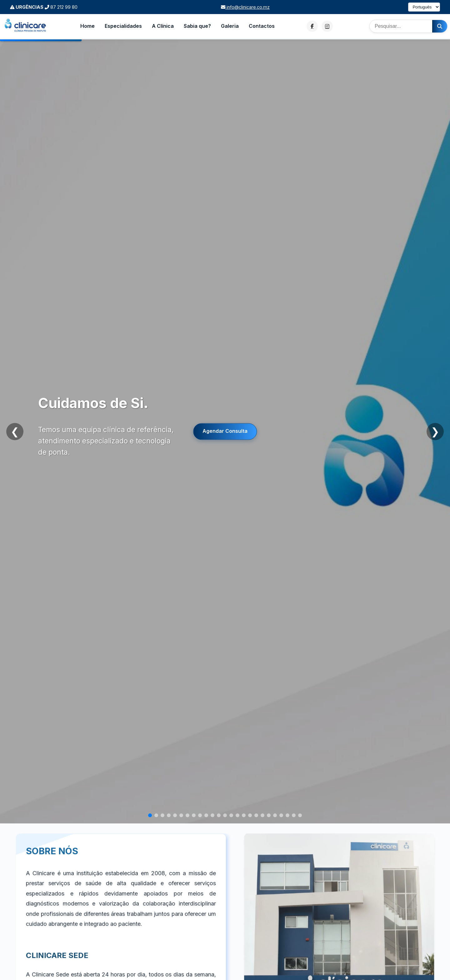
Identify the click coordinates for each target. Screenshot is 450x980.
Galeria (230, 26)
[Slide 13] (225, 815)
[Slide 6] (181, 815)
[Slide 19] (262, 815)
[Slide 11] (212, 815)
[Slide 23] (287, 815)
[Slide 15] (237, 815)
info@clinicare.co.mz (245, 7)
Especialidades (123, 26)
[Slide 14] (231, 815)
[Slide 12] (219, 815)
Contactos (262, 26)
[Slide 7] (187, 815)
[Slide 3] (162, 815)
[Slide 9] (200, 815)
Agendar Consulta (225, 431)
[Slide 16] (244, 815)
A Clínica (163, 26)
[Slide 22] (281, 815)
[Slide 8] (194, 815)
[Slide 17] (250, 815)
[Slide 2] (156, 815)
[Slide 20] (269, 815)
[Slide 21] (275, 815)
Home (87, 26)
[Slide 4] (169, 815)
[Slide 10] (206, 815)
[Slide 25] (300, 815)
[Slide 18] (256, 815)
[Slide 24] (294, 815)
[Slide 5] (175, 815)
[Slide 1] (150, 815)
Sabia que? (197, 26)
